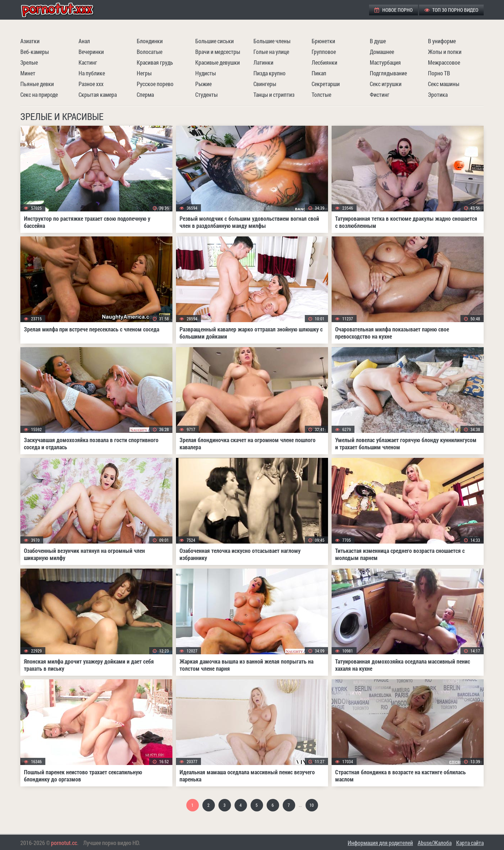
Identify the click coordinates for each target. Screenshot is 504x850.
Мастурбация (385, 62)
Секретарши (326, 84)
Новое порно (394, 10)
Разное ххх (91, 84)
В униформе (442, 41)
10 (312, 805)
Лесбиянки (324, 62)
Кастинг (88, 62)
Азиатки (30, 41)
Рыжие (203, 84)
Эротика (438, 94)
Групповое (324, 52)
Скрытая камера (98, 94)
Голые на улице (271, 52)
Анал (84, 41)
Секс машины (444, 84)
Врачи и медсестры (218, 52)
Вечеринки (91, 52)
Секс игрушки (386, 84)
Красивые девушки (218, 62)
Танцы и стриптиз (274, 94)
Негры (144, 73)
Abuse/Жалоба (435, 843)
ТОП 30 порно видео (451, 10)
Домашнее (382, 52)
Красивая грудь (155, 62)
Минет (28, 73)
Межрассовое (444, 62)
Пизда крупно (269, 73)
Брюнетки (323, 41)
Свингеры (265, 84)
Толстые (321, 94)
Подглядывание (388, 73)
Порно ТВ (439, 73)
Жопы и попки (445, 52)
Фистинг (380, 94)
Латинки (263, 62)
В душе (378, 41)
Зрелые (29, 62)
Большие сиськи (215, 41)
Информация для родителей (380, 843)
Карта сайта (470, 843)
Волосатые (150, 52)
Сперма (145, 94)
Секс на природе (39, 94)
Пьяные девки (37, 84)
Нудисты (206, 73)
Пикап (319, 73)
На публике (92, 73)
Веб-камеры (35, 52)
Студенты (206, 94)
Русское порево (155, 84)
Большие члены (272, 41)
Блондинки (150, 41)
